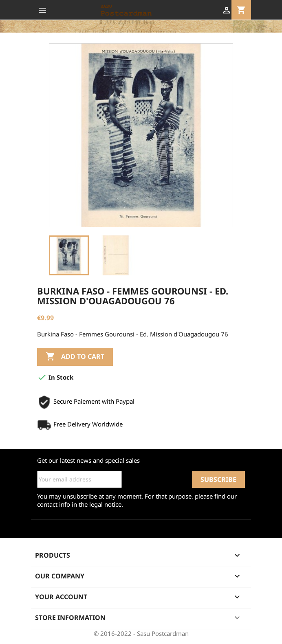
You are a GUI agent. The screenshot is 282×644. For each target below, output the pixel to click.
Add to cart (75, 357)
